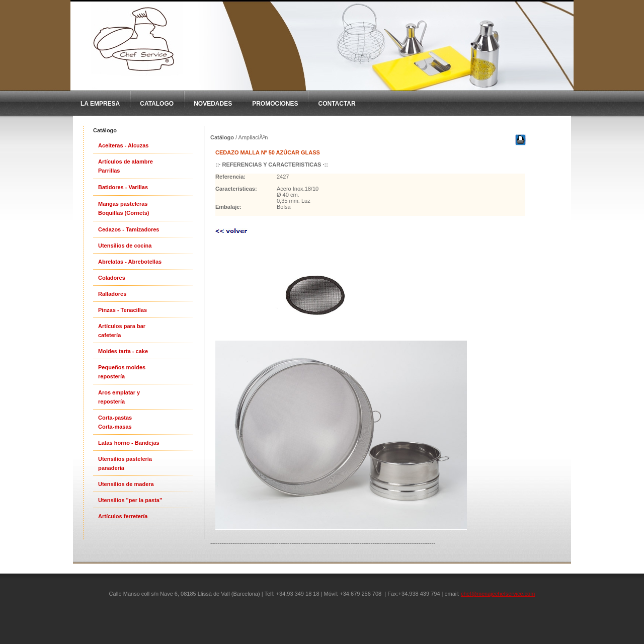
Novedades (213, 104)
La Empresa (100, 104)
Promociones (275, 104)
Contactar (337, 104)
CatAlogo (157, 104)
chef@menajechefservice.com (498, 594)
